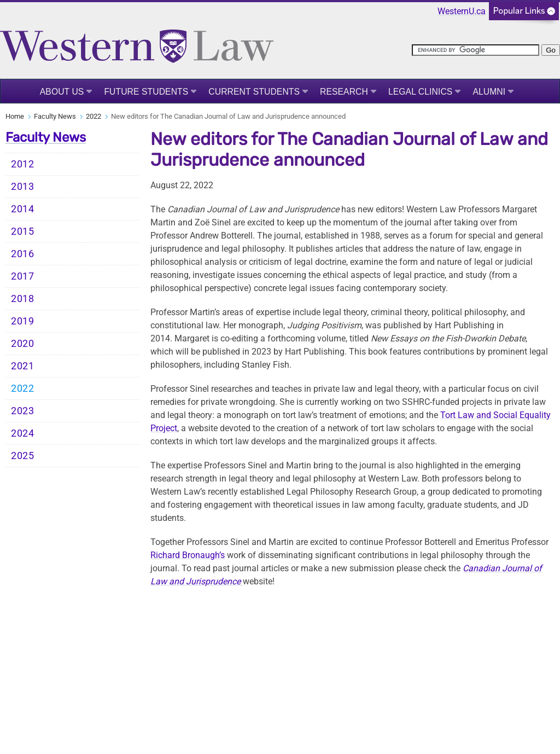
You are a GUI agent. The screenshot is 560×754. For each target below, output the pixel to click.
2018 (23, 299)
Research (344, 92)
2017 (23, 276)
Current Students (254, 92)
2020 (23, 344)
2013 (23, 187)
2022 (94, 116)
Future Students (146, 92)
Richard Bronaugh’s (188, 555)
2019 (23, 321)
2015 (23, 231)
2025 (23, 456)
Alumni (489, 92)
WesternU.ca (462, 11)
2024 (23, 433)
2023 (23, 411)
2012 (23, 164)
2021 (23, 366)
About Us (62, 92)
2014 (23, 209)
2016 (23, 254)
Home (15, 116)
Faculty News (55, 116)
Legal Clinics (420, 92)
